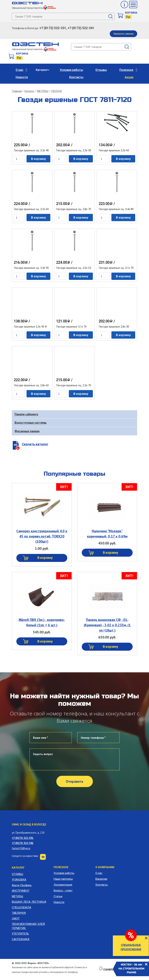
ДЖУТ (16, 919)
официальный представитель (34, 49)
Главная (17, 91)
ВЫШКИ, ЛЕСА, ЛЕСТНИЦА (29, 902)
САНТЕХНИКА (21, 939)
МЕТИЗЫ (43, 91)
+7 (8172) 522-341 (23, 843)
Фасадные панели (27, 431)
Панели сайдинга (26, 414)
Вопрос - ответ (63, 891)
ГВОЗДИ (56, 91)
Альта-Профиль (22, 885)
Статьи (58, 896)
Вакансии (101, 879)
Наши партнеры (63, 879)
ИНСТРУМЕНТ (21, 891)
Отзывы (101, 70)
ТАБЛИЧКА (19, 913)
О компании (105, 867)
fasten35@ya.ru (21, 848)
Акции (129, 77)
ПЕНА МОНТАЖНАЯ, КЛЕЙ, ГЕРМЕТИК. (29, 926)
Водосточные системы (31, 423)
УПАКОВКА (19, 880)
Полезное (126, 70)
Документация (63, 885)
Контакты (76, 77)
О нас (19, 70)
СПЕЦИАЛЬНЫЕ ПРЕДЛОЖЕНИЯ (131, 947)
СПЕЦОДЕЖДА (21, 907)
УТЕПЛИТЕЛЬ (20, 934)
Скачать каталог (35, 444)
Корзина (131, 13)
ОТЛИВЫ (17, 874)
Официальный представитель (34, 8)
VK (43, 857)
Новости (22, 77)
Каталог (42, 70)
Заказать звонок (123, 34)
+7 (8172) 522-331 (23, 838)
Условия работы (71, 70)
